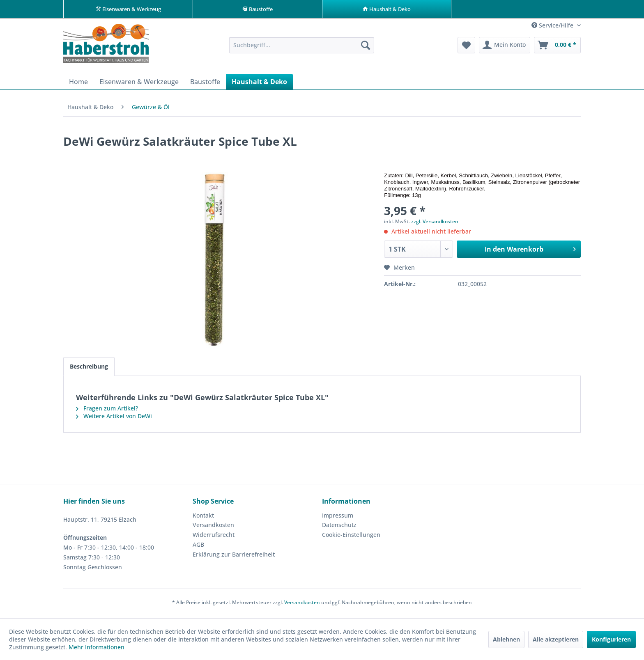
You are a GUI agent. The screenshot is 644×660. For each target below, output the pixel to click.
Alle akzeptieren (556, 639)
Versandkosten (213, 527)
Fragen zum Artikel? (107, 411)
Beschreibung (89, 369)
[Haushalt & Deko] (259, 84)
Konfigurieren (611, 639)
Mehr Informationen (97, 647)
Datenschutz (339, 527)
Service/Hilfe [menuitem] (553, 28)
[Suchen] (366, 48)
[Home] (78, 84)
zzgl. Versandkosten (435, 224)
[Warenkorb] (557, 48)
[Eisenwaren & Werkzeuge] (139, 84)
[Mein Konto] (505, 48)
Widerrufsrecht (214, 537)
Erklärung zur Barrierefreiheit (234, 557)
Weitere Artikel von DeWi (114, 418)
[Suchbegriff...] (302, 48)
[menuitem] (302, 48)
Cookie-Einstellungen (351, 537)
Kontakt (203, 518)
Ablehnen (506, 639)
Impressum (338, 518)
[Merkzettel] (466, 48)
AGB (198, 547)
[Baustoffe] (205, 84)
